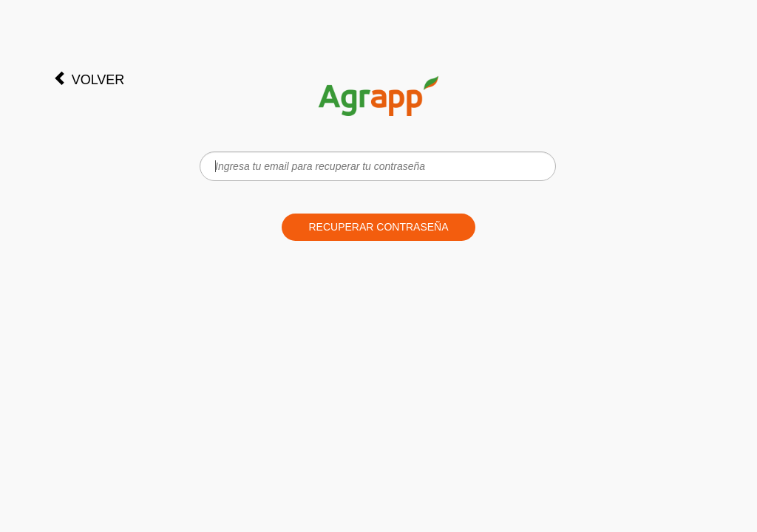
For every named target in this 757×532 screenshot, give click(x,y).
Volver (89, 79)
